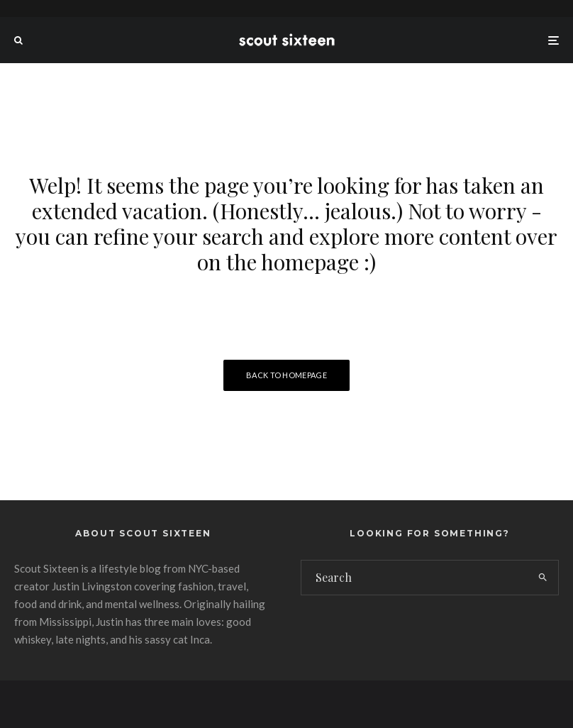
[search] (543, 578)
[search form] (415, 578)
